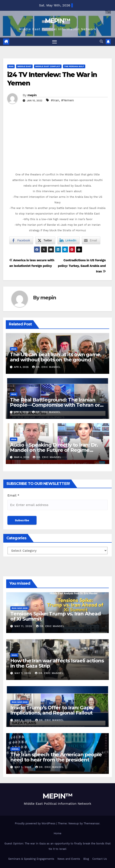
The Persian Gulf (74, 66)
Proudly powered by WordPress (36, 823)
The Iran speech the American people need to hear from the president (56, 757)
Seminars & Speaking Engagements (31, 859)
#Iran (55, 100)
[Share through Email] (91, 240)
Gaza (14, 655)
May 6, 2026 (23, 720)
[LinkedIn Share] (69, 240)
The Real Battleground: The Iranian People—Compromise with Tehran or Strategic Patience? (55, 405)
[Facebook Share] (21, 240)
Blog (86, 859)
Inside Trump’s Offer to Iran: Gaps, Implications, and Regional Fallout (52, 710)
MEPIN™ (58, 21)
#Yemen (68, 100)
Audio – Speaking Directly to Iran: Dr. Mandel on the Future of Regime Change (54, 450)
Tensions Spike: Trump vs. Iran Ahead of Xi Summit (56, 616)
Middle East (24, 66)
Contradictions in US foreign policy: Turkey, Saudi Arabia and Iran (82, 266)
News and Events (69, 859)
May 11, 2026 (24, 626)
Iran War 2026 (20, 608)
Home (57, 833)
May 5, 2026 (23, 767)
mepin (32, 95)
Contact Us (100, 859)
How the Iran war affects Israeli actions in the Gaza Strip (57, 663)
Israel (15, 749)
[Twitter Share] (45, 240)
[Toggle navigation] (55, 42)
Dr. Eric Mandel (46, 367)
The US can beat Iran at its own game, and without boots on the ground (56, 357)
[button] (101, 41)
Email (13, 495)
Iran (11, 66)
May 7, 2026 (23, 673)
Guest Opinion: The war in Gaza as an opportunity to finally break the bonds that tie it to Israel (57, 846)
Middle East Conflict (48, 66)
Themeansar (92, 823)
